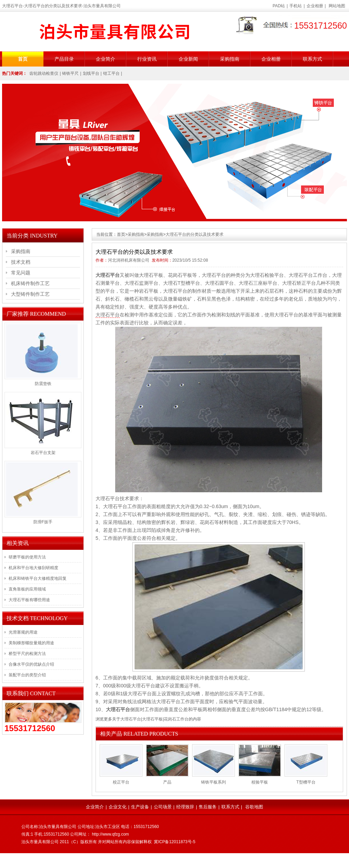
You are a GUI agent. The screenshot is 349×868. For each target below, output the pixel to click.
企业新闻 (188, 59)
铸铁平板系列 (213, 782)
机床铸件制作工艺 (30, 283)
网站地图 (337, 6)
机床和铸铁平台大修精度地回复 (38, 578)
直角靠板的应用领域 (27, 589)
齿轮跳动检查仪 (44, 73)
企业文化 (118, 807)
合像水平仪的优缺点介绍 (31, 664)
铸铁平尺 (70, 73)
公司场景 (163, 807)
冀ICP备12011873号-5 (174, 842)
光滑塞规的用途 (23, 632)
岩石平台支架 (43, 453)
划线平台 (91, 73)
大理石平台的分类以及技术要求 (195, 234)
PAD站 (279, 6)
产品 (167, 782)
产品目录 (64, 59)
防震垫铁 (43, 384)
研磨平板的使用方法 (27, 557)
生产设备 (140, 807)
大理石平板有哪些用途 (29, 600)
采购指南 (230, 59)
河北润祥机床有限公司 (129, 260)
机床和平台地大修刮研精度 (33, 568)
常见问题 (21, 273)
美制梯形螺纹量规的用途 (31, 643)
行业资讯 (147, 59)
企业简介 (106, 59)
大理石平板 (152, 719)
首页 (23, 59)
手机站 (296, 6)
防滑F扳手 (43, 522)
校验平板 (260, 782)
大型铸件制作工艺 (30, 294)
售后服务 (208, 807)
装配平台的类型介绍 (27, 675)
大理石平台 (108, 315)
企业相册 (315, 6)
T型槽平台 (306, 782)
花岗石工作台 (176, 719)
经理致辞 (185, 807)
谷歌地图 (254, 807)
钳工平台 (111, 73)
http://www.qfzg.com (110, 834)
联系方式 (312, 59)
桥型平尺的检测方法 (27, 654)
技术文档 (21, 262)
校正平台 (121, 782)
